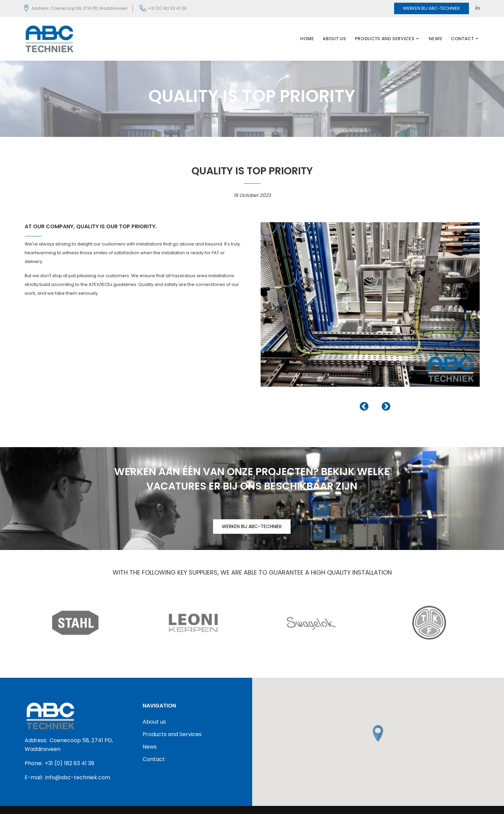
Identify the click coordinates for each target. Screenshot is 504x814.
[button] (378, 733)
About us (334, 39)
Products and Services (385, 39)
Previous (364, 407)
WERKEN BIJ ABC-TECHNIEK (252, 526)
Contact (463, 39)
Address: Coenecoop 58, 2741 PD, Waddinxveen (80, 8)
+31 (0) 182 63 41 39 (167, 8)
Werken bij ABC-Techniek (432, 8)
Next (386, 407)
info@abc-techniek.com (78, 777)
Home (307, 39)
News (436, 39)
